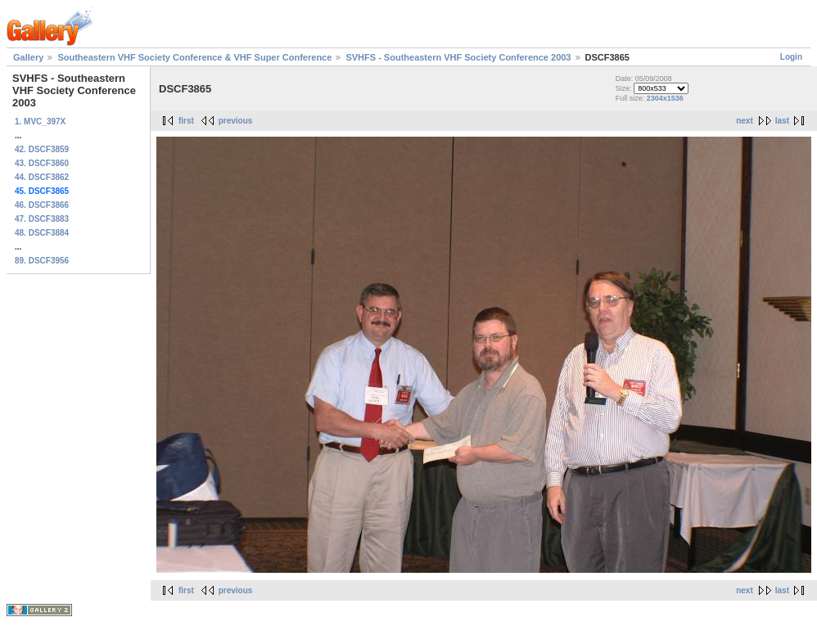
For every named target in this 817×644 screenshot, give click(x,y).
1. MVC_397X (40, 122)
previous (236, 121)
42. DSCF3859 (42, 149)
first (186, 121)
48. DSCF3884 (42, 233)
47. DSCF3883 (42, 219)
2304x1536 (665, 98)
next (745, 121)
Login (791, 57)
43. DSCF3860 (42, 163)
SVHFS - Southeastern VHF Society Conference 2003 (458, 57)
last (782, 121)
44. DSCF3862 (42, 177)
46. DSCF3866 (42, 205)
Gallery (28, 57)
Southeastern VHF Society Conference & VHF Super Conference (194, 57)
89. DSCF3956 (42, 261)
